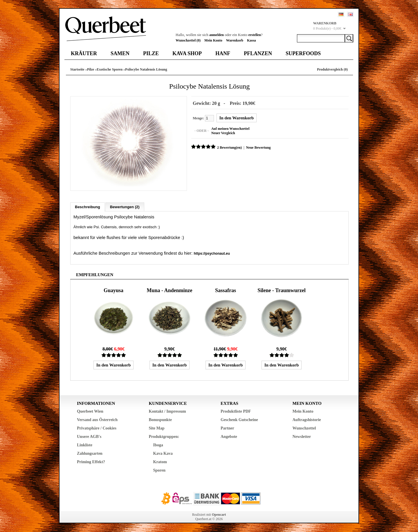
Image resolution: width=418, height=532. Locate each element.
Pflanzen (258, 53)
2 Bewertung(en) (229, 148)
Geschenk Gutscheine (239, 420)
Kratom (160, 462)
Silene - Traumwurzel (281, 290)
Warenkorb (235, 40)
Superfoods (303, 53)
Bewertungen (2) (125, 207)
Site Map (157, 428)
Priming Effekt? (91, 462)
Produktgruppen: (164, 437)
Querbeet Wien (90, 411)
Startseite (77, 69)
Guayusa (113, 290)
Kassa (252, 40)
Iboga (158, 445)
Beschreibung (88, 207)
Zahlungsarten (90, 453)
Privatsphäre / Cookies (97, 428)
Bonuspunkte (160, 420)
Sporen (160, 470)
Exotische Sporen (110, 69)
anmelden (217, 35)
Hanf (223, 53)
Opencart (219, 515)
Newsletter (302, 437)
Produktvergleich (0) (332, 69)
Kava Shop (187, 53)
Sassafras (226, 290)
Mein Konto (213, 40)
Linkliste (85, 445)
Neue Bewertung (258, 148)
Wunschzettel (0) (188, 40)
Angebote (229, 437)
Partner (227, 428)
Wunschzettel (304, 428)
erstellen (254, 35)
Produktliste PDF (236, 411)
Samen (120, 53)
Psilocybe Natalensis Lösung (146, 69)
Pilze (151, 53)
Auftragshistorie (307, 420)
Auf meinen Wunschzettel (230, 129)
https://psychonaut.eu (212, 254)
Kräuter (84, 53)
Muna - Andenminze (169, 290)
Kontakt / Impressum (167, 411)
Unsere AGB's (89, 437)
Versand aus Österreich (97, 420)
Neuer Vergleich (223, 133)
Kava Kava (163, 453)
